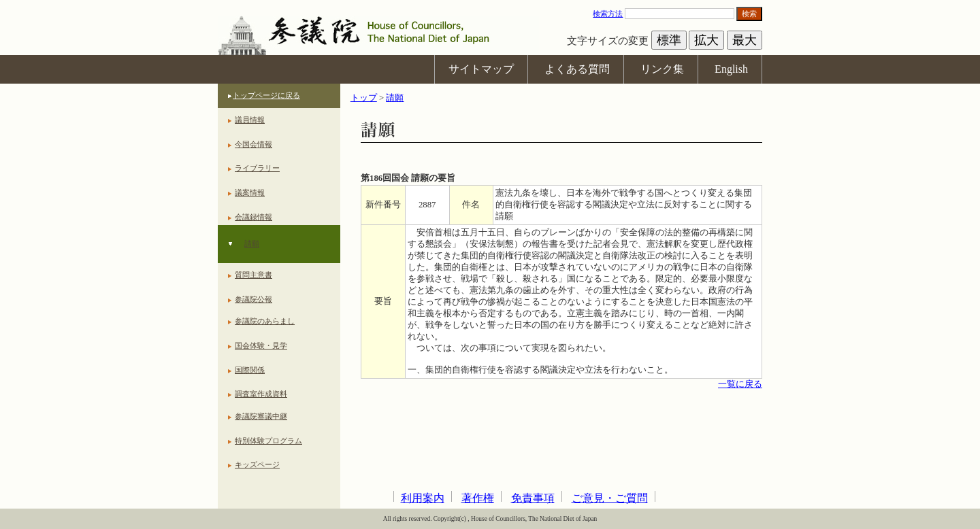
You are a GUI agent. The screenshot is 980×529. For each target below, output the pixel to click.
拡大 (706, 40)
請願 (252, 243)
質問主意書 (254, 275)
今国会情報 (254, 144)
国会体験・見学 (261, 345)
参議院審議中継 (261, 416)
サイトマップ (481, 69)
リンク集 (662, 69)
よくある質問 (577, 69)
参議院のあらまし (265, 321)
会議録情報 (254, 217)
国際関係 (250, 370)
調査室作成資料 (261, 394)
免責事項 (533, 498)
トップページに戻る (266, 95)
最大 (745, 40)
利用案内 (423, 498)
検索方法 (608, 14)
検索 (749, 14)
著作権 (478, 498)
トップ (364, 98)
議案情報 (250, 192)
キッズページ (257, 464)
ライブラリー (257, 168)
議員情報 (250, 120)
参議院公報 (254, 299)
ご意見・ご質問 (610, 498)
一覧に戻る (740, 384)
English (731, 69)
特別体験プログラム (268, 441)
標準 (669, 40)
